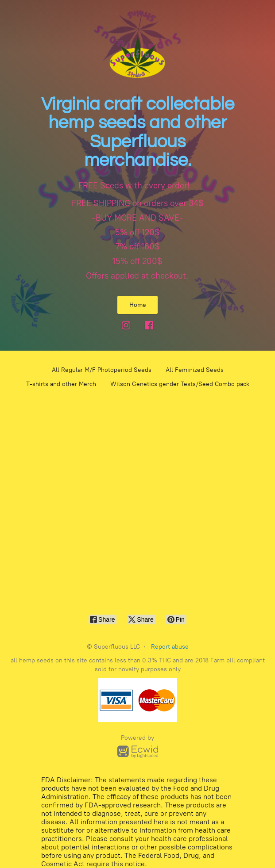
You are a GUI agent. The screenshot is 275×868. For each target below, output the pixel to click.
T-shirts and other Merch (61, 384)
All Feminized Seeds (195, 370)
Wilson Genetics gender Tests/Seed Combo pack (180, 384)
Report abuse (170, 647)
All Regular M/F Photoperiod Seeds (102, 370)
